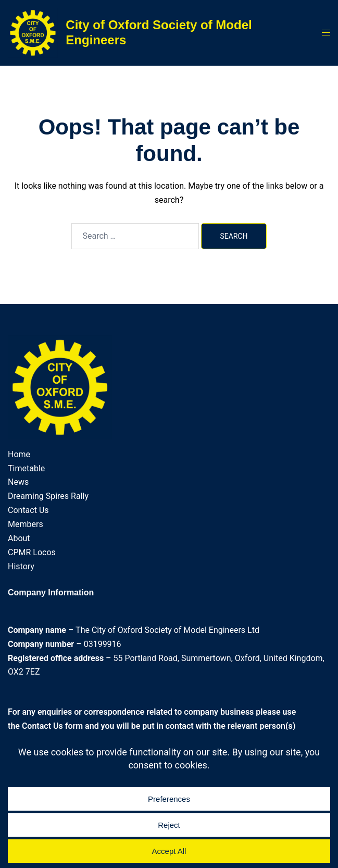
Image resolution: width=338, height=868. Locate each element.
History (21, 566)
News (18, 482)
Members (26, 524)
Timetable (26, 468)
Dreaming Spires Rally (48, 496)
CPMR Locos (32, 552)
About (19, 538)
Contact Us (28, 510)
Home (19, 454)
